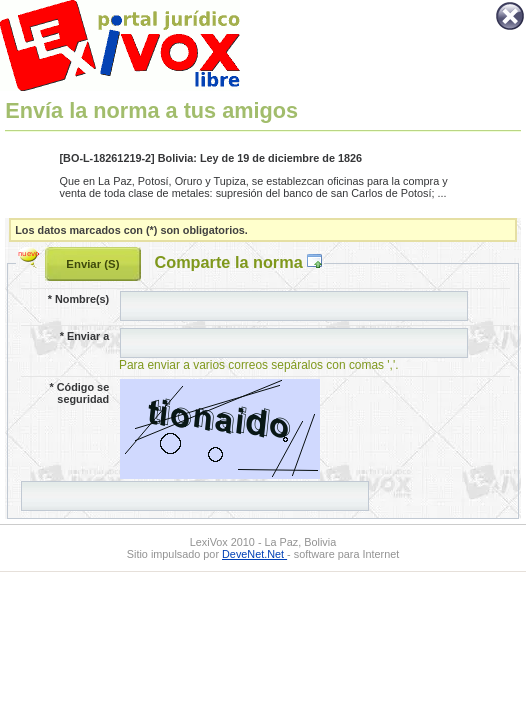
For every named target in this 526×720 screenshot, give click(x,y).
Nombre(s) (78, 299)
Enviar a (84, 336)
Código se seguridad (80, 393)
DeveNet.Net (254, 554)
